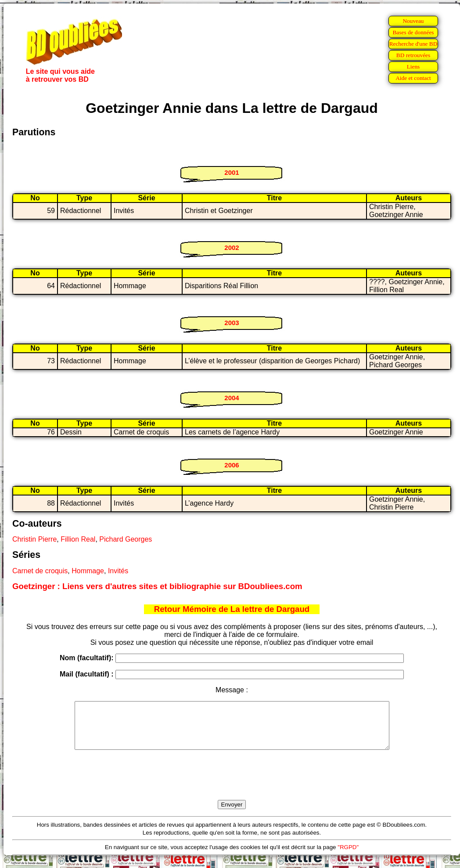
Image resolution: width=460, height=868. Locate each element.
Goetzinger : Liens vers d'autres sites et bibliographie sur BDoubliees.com (157, 586)
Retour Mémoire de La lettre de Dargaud (232, 609)
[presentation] (232, 785)
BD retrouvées (413, 55)
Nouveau (413, 21)
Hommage (88, 571)
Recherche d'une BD (413, 44)
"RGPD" (348, 856)
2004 (232, 398)
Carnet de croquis (40, 571)
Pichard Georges (126, 539)
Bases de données (413, 32)
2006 (232, 465)
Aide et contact (413, 78)
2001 (232, 172)
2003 (232, 323)
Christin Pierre (34, 539)
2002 (232, 248)
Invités (118, 571)
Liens (413, 67)
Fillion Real (78, 539)
